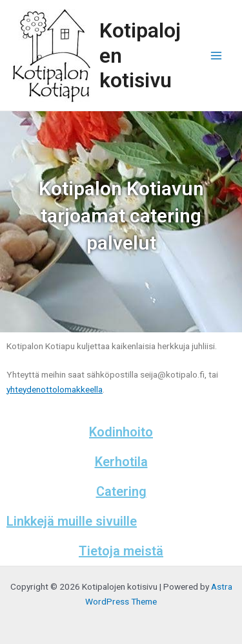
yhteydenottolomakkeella (55, 389)
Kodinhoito (121, 432)
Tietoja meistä (121, 551)
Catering (121, 491)
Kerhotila (121, 462)
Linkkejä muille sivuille (72, 521)
